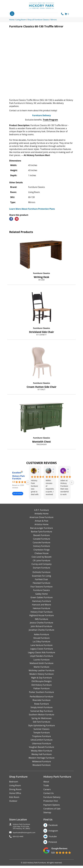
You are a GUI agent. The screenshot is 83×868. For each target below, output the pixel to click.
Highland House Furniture (42, 625)
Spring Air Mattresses (42, 728)
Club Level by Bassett (41, 567)
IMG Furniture (41, 629)
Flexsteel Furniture (42, 593)
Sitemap (47, 822)
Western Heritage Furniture (41, 768)
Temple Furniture (41, 743)
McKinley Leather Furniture (41, 680)
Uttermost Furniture (41, 753)
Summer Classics (41, 739)
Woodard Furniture (42, 775)
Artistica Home (41, 534)
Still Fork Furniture (41, 732)
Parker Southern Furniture (41, 702)
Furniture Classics (41, 283)
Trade (46, 795)
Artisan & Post (41, 531)
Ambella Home (41, 524)
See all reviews (18, 504)
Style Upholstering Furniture (41, 735)
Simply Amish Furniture (41, 717)
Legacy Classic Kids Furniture (41, 662)
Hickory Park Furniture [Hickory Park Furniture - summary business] (18, 488)
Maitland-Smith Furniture (41, 673)
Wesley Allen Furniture (41, 761)
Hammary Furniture (41, 611)
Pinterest (53, 852)
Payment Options (52, 815)
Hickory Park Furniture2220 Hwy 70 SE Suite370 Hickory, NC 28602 (21, 836)
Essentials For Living (42, 586)
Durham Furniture (41, 578)
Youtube (53, 846)
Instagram (53, 841)
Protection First (51, 811)
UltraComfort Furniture (41, 750)
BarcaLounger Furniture (41, 538)
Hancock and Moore (41, 615)
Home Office (15, 803)
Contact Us (49, 803)
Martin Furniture (41, 677)
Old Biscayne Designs (41, 691)
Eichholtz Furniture (42, 582)
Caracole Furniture (41, 553)
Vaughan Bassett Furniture (41, 757)
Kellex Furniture (41, 644)
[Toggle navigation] (12, 14)
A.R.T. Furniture (41, 520)
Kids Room (14, 807)
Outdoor (13, 811)
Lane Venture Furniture (41, 655)
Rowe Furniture (42, 714)
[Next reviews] (72, 492)
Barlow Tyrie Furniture (41, 542)
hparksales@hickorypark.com (24, 843)
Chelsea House (41, 563)
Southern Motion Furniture (41, 725)
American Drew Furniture (41, 527)
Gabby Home (41, 604)
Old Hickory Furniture (41, 695)
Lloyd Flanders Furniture (41, 666)
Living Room (15, 795)
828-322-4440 (18, 847)
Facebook (53, 835)
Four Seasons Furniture (41, 597)
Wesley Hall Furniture (42, 764)
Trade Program (50, 130)
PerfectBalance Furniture (41, 707)
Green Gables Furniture (42, 607)
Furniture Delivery (41, 125)
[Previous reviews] (28, 492)
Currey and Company (41, 574)
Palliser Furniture (41, 698)
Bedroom (14, 792)
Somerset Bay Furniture (41, 721)
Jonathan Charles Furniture (42, 640)
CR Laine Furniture (41, 571)
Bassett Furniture (42, 545)
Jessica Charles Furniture (42, 633)
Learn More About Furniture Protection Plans (32, 219)
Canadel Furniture (41, 549)
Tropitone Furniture (42, 746)
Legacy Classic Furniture (41, 659)
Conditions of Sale (52, 819)
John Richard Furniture (41, 636)
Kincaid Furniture (41, 648)
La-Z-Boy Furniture (41, 652)
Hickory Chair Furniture (41, 622)
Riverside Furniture (41, 710)
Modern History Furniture (41, 684)
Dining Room (15, 799)
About (46, 792)
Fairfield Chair (41, 589)
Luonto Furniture (42, 670)
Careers (47, 799)
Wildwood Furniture (41, 771)
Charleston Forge (41, 560)
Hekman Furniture (41, 618)
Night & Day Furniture (41, 688)
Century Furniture (42, 556)
